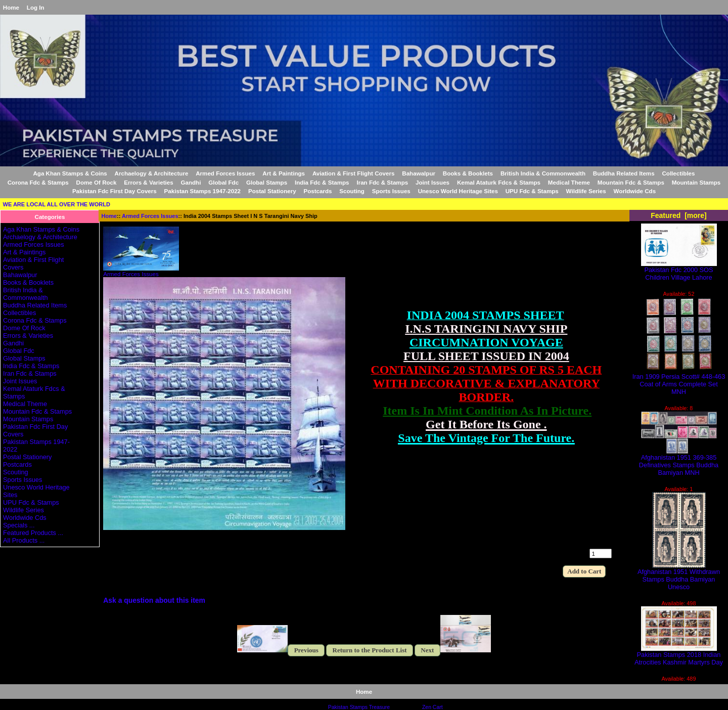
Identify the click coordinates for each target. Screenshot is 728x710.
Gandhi (191, 182)
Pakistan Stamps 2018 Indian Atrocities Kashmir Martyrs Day (679, 655)
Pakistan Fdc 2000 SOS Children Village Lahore (679, 271)
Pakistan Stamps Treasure (359, 707)
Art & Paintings (284, 173)
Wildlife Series (586, 191)
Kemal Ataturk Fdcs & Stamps (499, 182)
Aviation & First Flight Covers (354, 173)
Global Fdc (223, 182)
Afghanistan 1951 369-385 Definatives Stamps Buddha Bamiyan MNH (679, 462)
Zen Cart (433, 707)
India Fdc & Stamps (322, 182)
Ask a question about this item (154, 600)
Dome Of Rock (97, 182)
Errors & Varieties (148, 182)
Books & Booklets (468, 173)
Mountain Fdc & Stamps (631, 182)
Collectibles (678, 173)
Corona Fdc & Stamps (38, 182)
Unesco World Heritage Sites (458, 191)
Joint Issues (433, 182)
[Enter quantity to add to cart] (601, 553)
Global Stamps (267, 182)
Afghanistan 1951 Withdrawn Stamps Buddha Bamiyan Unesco (679, 576)
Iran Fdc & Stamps (382, 182)
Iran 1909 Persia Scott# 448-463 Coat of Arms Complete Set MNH (679, 381)
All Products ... (24, 540)
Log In (36, 7)
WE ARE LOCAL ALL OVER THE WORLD (57, 204)
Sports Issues (391, 191)
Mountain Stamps (696, 182)
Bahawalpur (419, 173)
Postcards (317, 191)
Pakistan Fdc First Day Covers (115, 191)
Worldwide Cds (635, 191)
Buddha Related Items (624, 173)
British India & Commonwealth (543, 173)
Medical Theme (569, 182)
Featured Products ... (33, 533)
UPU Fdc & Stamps (532, 191)
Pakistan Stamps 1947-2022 (202, 191)
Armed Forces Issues (150, 216)
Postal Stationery (272, 191)
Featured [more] (679, 215)
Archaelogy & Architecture (152, 173)
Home (11, 7)
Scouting (352, 191)
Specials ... (19, 525)
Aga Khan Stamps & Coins (70, 173)
